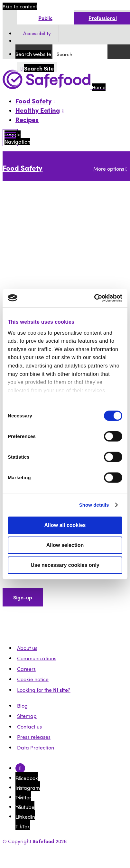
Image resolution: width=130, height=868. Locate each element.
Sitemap (27, 716)
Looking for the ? (44, 690)
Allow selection (65, 545)
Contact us (29, 726)
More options (110, 169)
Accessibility (37, 33)
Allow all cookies (65, 525)
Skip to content (20, 6)
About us (27, 648)
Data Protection (36, 747)
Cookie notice (33, 679)
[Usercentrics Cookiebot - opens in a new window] (94, 298)
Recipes (27, 119)
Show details (94, 505)
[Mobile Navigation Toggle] (10, 138)
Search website (33, 54)
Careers (26, 669)
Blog (22, 706)
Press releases (34, 737)
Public (45, 18)
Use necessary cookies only (65, 565)
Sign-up (23, 597)
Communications (37, 658)
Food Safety (23, 168)
